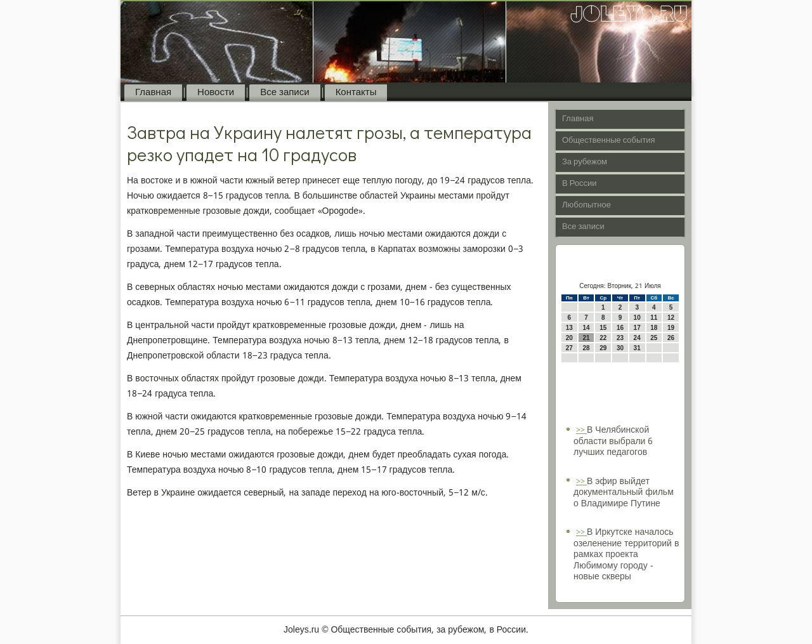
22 (603, 338)
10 (637, 318)
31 (637, 348)
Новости (216, 93)
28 (586, 348)
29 (603, 348)
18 (654, 328)
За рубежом (585, 162)
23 (620, 338)
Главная (153, 93)
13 (569, 328)
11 (654, 318)
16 (620, 328)
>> (581, 430)
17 (637, 328)
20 (569, 338)
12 (671, 318)
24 (637, 338)
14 (586, 328)
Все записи (285, 93)
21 (586, 338)
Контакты (356, 93)
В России (580, 184)
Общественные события (609, 141)
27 (569, 348)
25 (654, 338)
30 (620, 348)
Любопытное (586, 205)
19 (671, 328)
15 (603, 328)
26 (671, 338)
